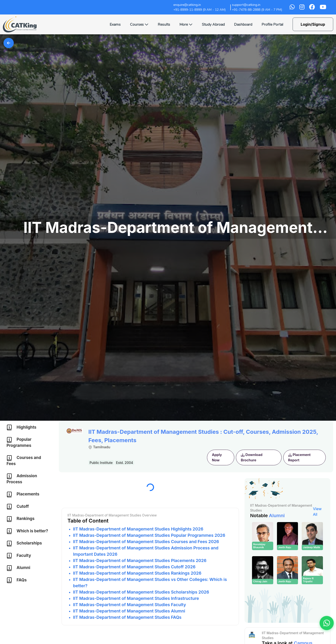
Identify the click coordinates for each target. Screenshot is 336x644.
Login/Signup (313, 24)
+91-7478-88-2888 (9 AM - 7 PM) (257, 10)
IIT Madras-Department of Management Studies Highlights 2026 (138, 529)
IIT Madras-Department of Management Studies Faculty (129, 605)
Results (164, 25)
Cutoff (18, 507)
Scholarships (24, 544)
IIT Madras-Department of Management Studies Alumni (129, 611)
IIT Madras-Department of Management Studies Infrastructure (136, 598)
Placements (23, 495)
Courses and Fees (24, 461)
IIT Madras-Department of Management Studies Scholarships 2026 (141, 592)
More (186, 25)
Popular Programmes (19, 442)
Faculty (19, 556)
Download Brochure (252, 457)
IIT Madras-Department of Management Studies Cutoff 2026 (134, 567)
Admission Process (22, 479)
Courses (139, 25)
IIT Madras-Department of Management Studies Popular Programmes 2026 (149, 535)
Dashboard (243, 25)
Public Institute (101, 463)
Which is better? (27, 531)
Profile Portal (272, 25)
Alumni (18, 568)
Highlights (21, 427)
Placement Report (299, 457)
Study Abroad (213, 25)
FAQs (17, 580)
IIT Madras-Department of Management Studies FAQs (127, 617)
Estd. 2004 (124, 463)
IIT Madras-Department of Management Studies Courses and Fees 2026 (146, 542)
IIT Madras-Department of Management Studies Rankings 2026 (137, 573)
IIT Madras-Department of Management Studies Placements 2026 (140, 560)
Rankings (21, 519)
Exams (115, 25)
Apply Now (217, 457)
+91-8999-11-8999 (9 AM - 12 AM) (199, 10)
